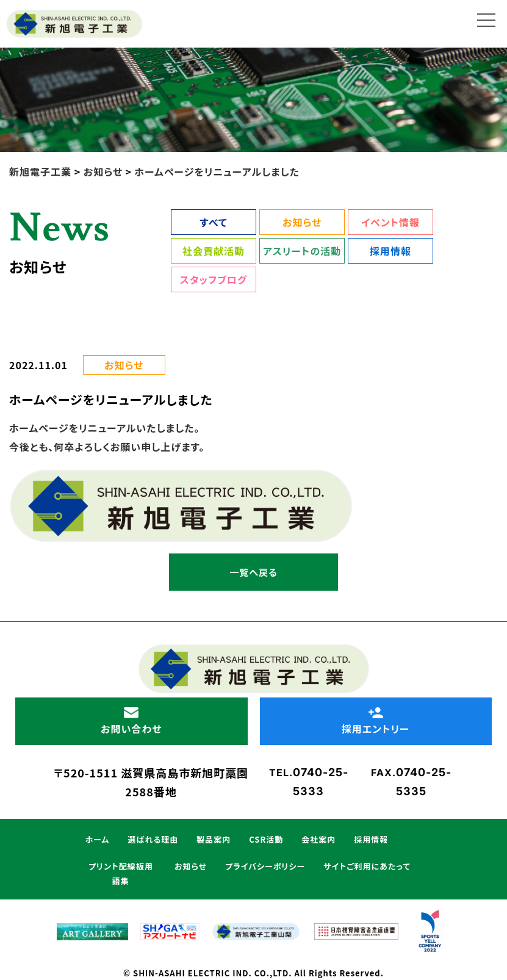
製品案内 (214, 839)
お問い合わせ (131, 721)
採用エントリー (376, 721)
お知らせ (302, 222)
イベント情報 (390, 222)
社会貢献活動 (214, 251)
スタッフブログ (214, 279)
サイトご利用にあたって (367, 866)
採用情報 (390, 251)
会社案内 (318, 839)
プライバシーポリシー (265, 866)
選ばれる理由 (153, 839)
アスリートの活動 (302, 251)
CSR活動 (266, 839)
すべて (213, 222)
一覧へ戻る (253, 572)
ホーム (98, 839)
